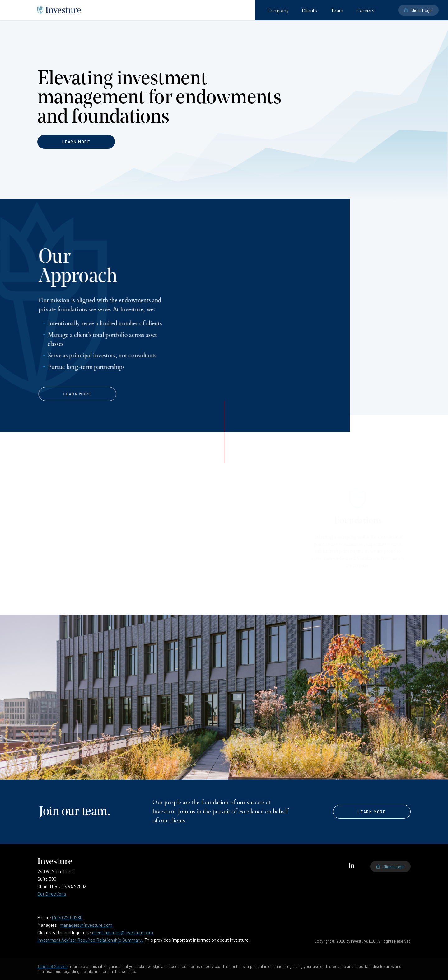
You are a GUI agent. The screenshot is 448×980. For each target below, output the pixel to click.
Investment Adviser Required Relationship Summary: (90, 940)
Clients (310, 10)
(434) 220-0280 (67, 917)
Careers (366, 10)
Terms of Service (52, 966)
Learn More (76, 142)
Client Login (393, 867)
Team (337, 10)
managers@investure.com (86, 925)
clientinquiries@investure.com (123, 932)
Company (278, 10)
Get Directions (52, 894)
